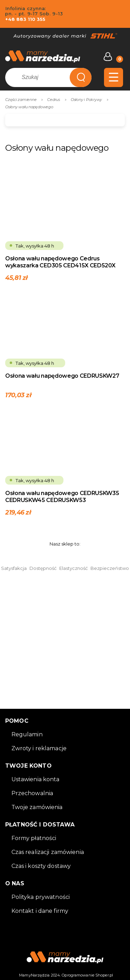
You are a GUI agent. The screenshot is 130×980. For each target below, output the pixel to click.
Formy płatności (34, 838)
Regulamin (27, 734)
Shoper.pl (104, 975)
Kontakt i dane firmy (40, 911)
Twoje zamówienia (37, 807)
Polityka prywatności (41, 897)
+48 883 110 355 (25, 19)
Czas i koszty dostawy (41, 866)
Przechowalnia (32, 793)
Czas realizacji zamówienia (48, 852)
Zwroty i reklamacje (39, 748)
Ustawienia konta (36, 779)
